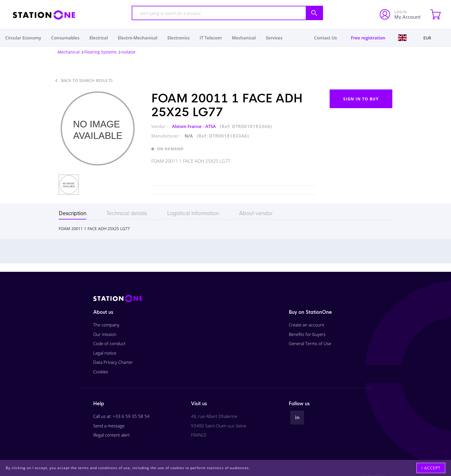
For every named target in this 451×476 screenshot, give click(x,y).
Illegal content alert (111, 435)
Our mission (105, 334)
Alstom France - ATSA (194, 126)
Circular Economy (23, 38)
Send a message (109, 426)
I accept (431, 468)
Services (274, 38)
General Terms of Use (310, 343)
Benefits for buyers (307, 334)
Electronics (178, 38)
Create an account (306, 325)
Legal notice (105, 353)
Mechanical (244, 38)
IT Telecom (211, 38)
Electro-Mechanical (138, 38)
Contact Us (325, 38)
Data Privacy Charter (113, 362)
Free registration (368, 38)
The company (106, 325)
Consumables (65, 38)
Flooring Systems (101, 52)
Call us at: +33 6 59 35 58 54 (121, 416)
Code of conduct (109, 343)
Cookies (101, 372)
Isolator (129, 52)
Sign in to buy (361, 99)
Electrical (99, 38)
